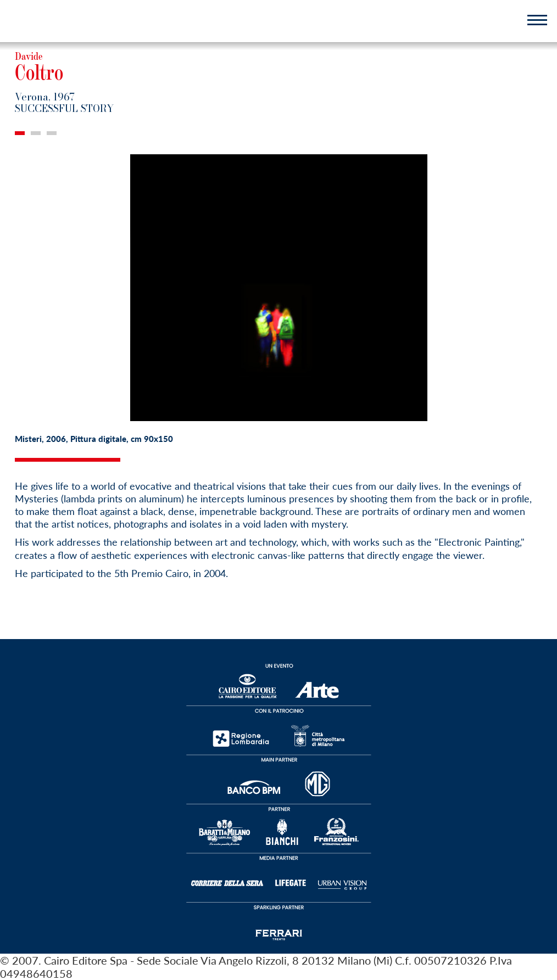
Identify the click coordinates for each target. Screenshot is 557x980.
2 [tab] (36, 133)
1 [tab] (20, 133)
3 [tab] (52, 133)
